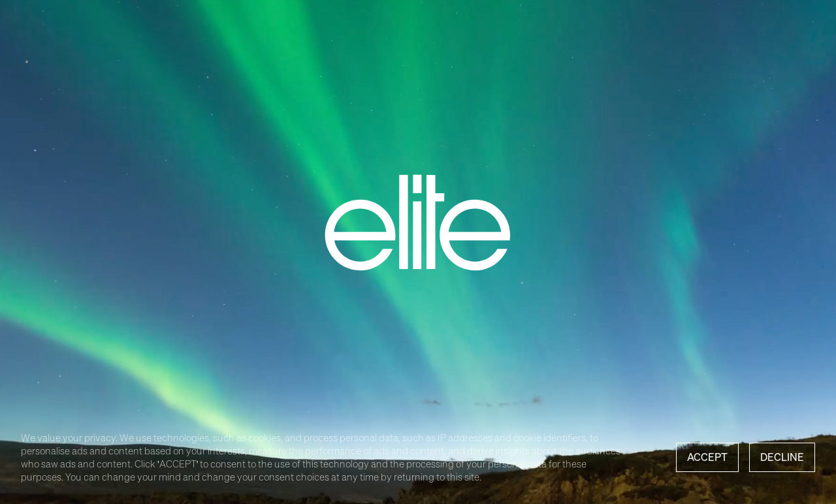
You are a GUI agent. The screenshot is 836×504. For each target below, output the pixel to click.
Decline (782, 457)
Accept (707, 457)
